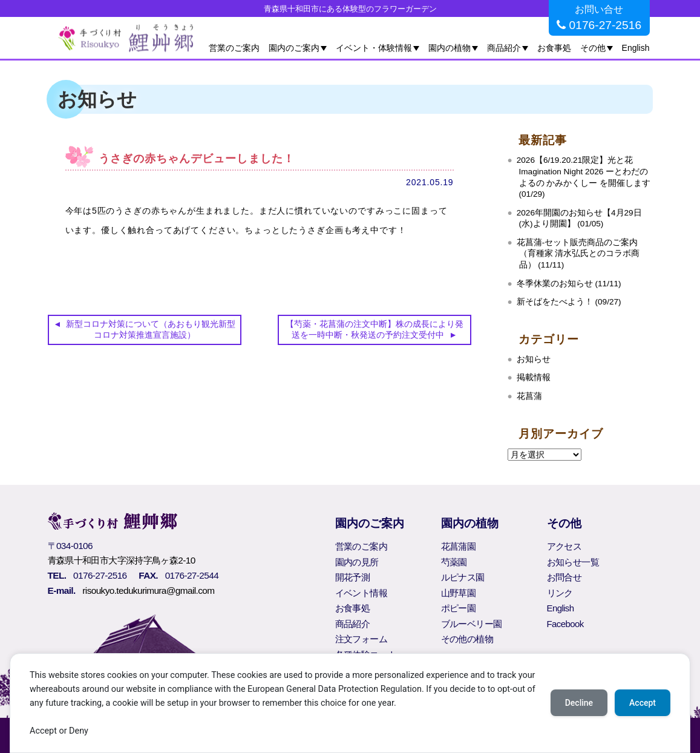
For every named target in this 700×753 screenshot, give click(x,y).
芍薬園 (454, 562)
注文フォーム (361, 639)
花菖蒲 (529, 396)
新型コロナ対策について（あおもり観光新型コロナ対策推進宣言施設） (151, 329)
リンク (560, 593)
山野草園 (459, 593)
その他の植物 (467, 639)
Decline (579, 703)
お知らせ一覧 (573, 562)
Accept (643, 703)
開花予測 (353, 577)
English (636, 48)
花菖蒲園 (459, 546)
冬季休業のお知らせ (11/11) (569, 284)
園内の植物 (450, 48)
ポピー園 (459, 608)
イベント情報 (361, 593)
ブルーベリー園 (472, 624)
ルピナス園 (463, 577)
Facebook (565, 624)
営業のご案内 (234, 48)
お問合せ (564, 577)
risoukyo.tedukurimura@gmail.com (148, 590)
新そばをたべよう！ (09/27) (569, 302)
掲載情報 (534, 377)
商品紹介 (504, 48)
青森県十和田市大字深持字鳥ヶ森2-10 (122, 560)
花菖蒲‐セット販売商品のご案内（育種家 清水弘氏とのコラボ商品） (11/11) (578, 254)
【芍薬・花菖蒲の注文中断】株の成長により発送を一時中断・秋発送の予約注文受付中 (375, 329)
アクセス (564, 546)
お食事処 (554, 48)
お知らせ (534, 359)
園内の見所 (357, 562)
